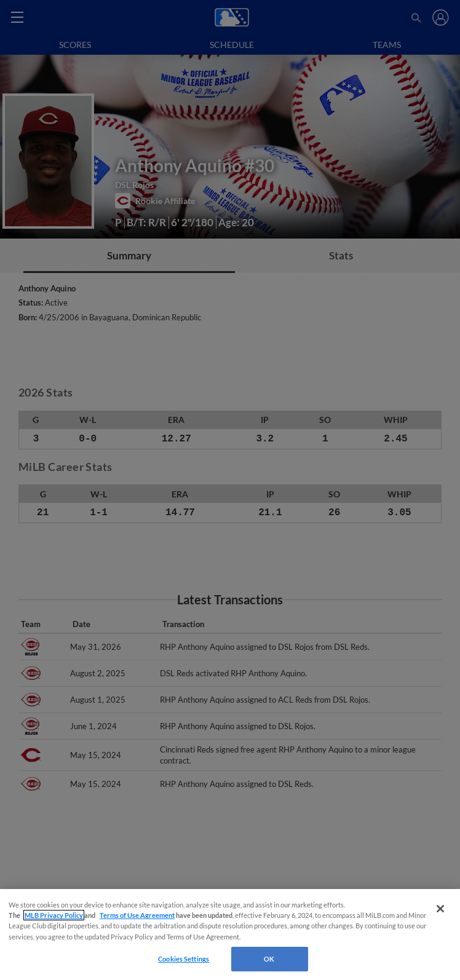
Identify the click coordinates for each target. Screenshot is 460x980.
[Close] (440, 909)
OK (269, 959)
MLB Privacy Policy (54, 915)
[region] (230, 935)
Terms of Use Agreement (137, 915)
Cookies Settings (184, 959)
